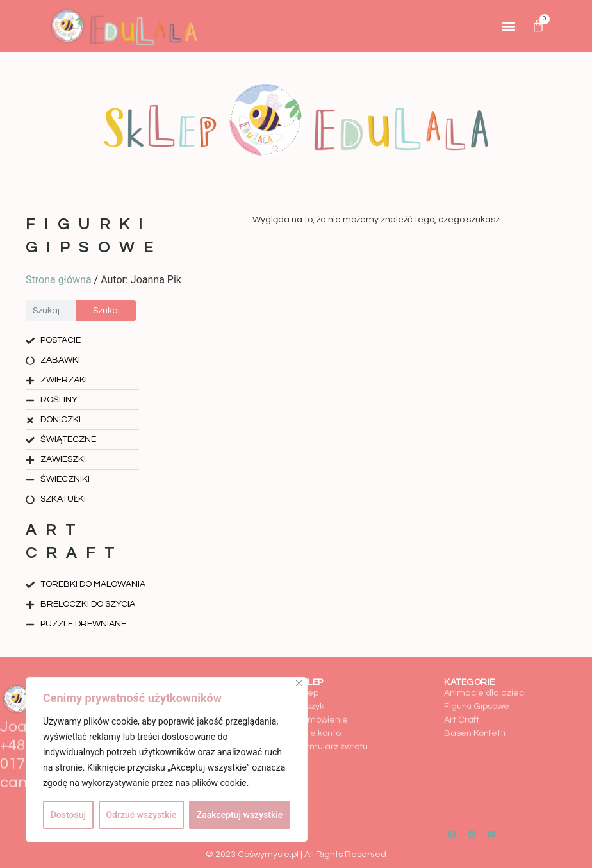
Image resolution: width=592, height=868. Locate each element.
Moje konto (318, 705)
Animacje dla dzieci (485, 665)
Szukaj (106, 311)
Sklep (307, 665)
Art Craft (462, 692)
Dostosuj (68, 815)
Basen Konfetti (475, 705)
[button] (508, 26)
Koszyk (310, 678)
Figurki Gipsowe (477, 678)
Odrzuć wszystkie (141, 815)
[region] (167, 760)
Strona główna (59, 280)
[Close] (299, 683)
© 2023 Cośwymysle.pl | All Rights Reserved (296, 855)
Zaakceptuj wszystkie (240, 815)
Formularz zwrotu (332, 719)
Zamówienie (322, 692)
